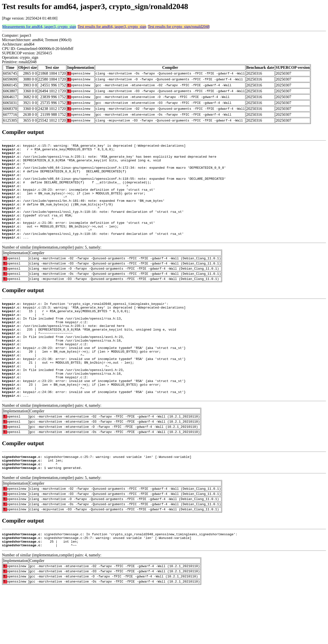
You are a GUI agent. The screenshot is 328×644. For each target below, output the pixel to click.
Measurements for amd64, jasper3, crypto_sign (39, 27)
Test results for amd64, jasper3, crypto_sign (112, 27)
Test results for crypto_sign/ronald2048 (179, 27)
